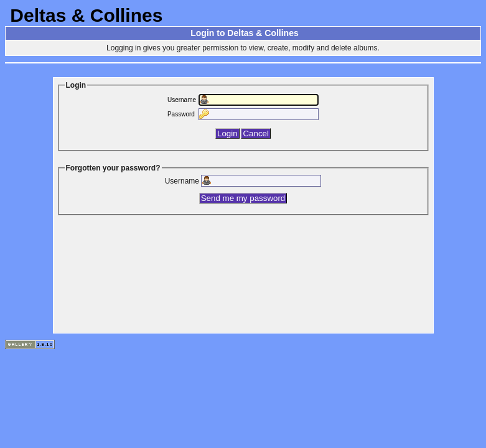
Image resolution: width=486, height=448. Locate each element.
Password (181, 114)
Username (182, 100)
